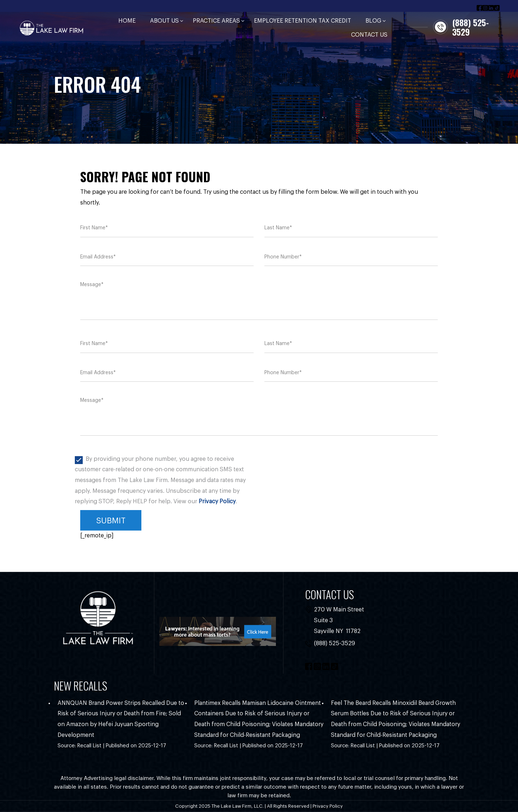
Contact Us (369, 35)
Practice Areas (216, 21)
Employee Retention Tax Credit (303, 21)
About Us (164, 21)
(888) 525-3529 (335, 643)
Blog (373, 21)
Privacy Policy (217, 501)
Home (127, 21)
